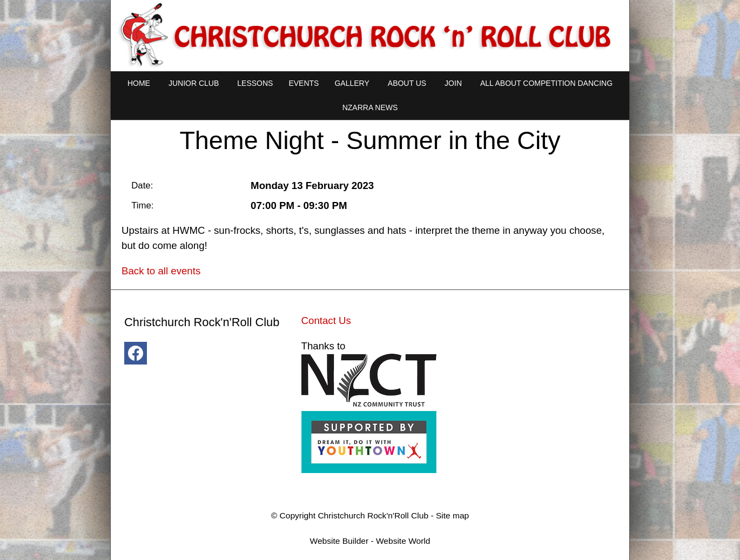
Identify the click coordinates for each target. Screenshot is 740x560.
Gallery (352, 83)
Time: (142, 205)
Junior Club (194, 83)
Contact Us (326, 321)
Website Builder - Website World (370, 541)
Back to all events (161, 271)
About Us (407, 83)
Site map (452, 515)
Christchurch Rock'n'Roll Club (373, 515)
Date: (142, 185)
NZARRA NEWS (370, 107)
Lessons (255, 83)
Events (304, 83)
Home (139, 83)
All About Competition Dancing (546, 83)
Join (453, 83)
